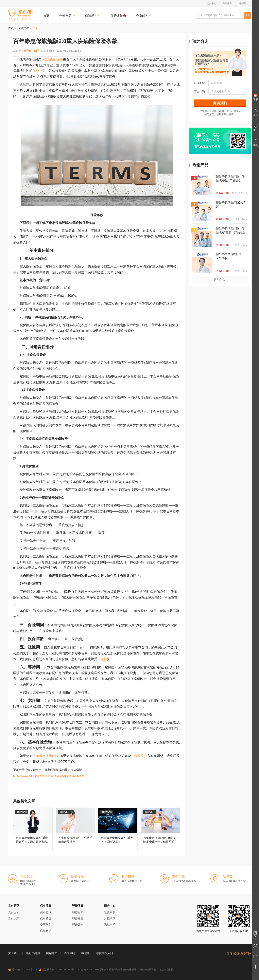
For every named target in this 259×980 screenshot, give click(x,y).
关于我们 (14, 953)
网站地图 (52, 953)
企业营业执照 (167, 969)
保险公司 (39, 71)
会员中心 (211, 3)
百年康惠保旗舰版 (46, 756)
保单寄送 (46, 931)
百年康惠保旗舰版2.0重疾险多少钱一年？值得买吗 (160, 829)
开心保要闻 (33, 953)
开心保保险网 (21, 15)
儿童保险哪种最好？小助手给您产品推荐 (75, 829)
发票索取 (110, 912)
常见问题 (110, 919)
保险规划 (141, 756)
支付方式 (14, 912)
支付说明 (14, 919)
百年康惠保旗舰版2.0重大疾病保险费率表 (118, 829)
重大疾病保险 (53, 59)
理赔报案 (78, 919)
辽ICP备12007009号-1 (21, 969)
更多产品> (220, 280)
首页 (46, 16)
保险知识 (23, 28)
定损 (104, 659)
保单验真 (46, 919)
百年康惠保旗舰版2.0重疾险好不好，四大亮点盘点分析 (33, 829)
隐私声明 (110, 925)
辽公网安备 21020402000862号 (56, 969)
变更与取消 (47, 925)
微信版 (86, 953)
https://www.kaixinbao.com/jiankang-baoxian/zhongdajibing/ (49, 776)
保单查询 (46, 912)
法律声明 (69, 953)
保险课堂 (118, 16)
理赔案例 (78, 925)
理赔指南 (78, 912)
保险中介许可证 (148, 969)
